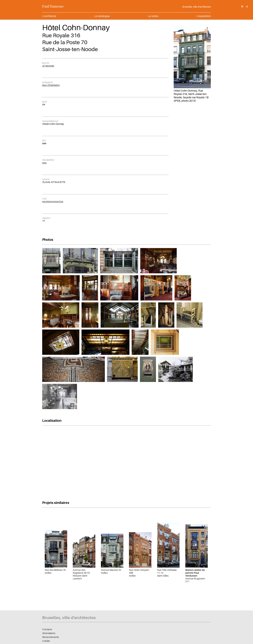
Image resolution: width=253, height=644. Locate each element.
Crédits (46, 641)
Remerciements (50, 637)
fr (242, 6)
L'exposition (204, 16)
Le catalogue (102, 16)
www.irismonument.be (51, 201)
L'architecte (49, 16)
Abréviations (49, 633)
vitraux (43, 163)
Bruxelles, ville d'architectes (197, 7)
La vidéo (153, 16)
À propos (47, 629)
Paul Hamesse (53, 6)
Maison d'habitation (50, 85)
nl (247, 6)
